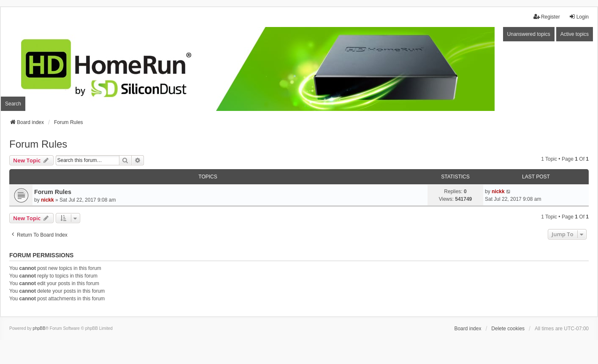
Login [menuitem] (579, 17)
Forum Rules (38, 144)
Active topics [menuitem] (575, 34)
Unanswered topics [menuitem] (529, 34)
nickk (47, 200)
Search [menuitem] (13, 104)
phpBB (39, 328)
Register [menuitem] (547, 17)
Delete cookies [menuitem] (508, 329)
